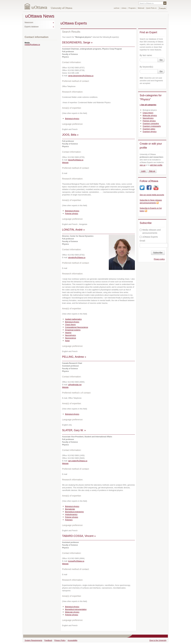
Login (143, 171)
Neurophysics (71, 335)
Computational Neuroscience (77, 327)
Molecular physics (72, 612)
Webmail (141, 8)
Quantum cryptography (152, 126)
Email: (143, 241)
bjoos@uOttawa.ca (76, 160)
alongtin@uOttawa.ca (77, 258)
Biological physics (72, 119)
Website (65, 163)
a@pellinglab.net (75, 385)
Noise (67, 341)
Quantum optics (149, 129)
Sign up (152, 171)
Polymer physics (72, 214)
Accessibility (72, 640)
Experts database (32, 27)
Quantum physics (150, 132)
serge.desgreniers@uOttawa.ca (81, 76)
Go (161, 60)
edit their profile (156, 165)
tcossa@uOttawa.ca (76, 561)
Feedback (48, 640)
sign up (143, 165)
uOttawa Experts (149, 237)
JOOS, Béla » (70, 135)
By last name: (146, 55)
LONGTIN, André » (73, 230)
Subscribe (158, 253)
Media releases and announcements (150, 231)
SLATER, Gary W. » (74, 430)
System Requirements (33, 640)
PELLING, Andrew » (74, 357)
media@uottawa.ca (32, 45)
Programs (132, 8)
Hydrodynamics (71, 514)
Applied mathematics (73, 319)
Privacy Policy (60, 640)
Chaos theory (70, 325)
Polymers (69, 520)
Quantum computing (151, 124)
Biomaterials (70, 509)
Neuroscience (71, 338)
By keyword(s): (147, 67)
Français (162, 8)
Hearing (68, 333)
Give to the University (158, 640)
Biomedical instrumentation (76, 609)
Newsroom (29, 23)
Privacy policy (159, 259)
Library (124, 8)
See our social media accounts (152, 195)
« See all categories (148, 105)
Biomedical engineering (74, 512)
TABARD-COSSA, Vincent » (79, 536)
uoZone (116, 8)
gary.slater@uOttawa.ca (78, 461)
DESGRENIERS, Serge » (77, 42)
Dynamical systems (73, 330)
